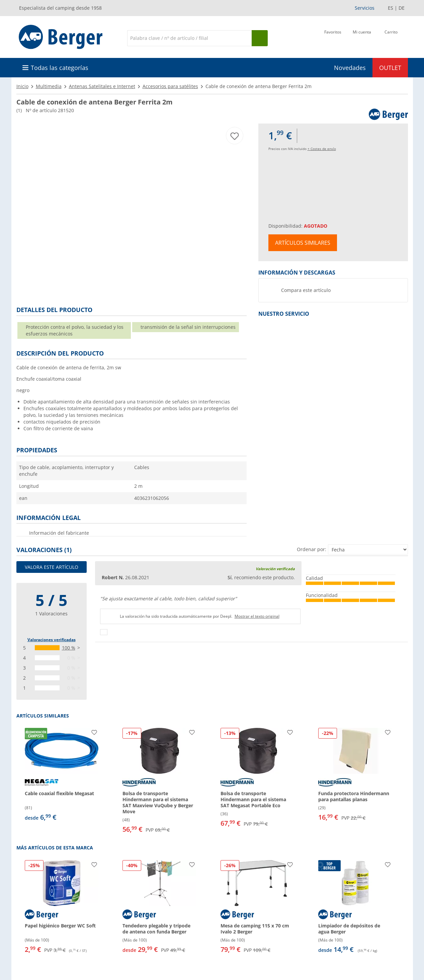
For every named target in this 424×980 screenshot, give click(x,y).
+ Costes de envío (322, 149)
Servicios (365, 8)
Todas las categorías (60, 68)
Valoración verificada (275, 569)
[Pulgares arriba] (104, 632)
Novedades (350, 68)
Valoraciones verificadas (52, 640)
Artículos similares (303, 243)
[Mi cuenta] (362, 37)
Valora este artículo (52, 567)
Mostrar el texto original (257, 616)
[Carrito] (391, 37)
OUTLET (390, 68)
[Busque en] (260, 38)
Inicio (22, 86)
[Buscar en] (189, 38)
